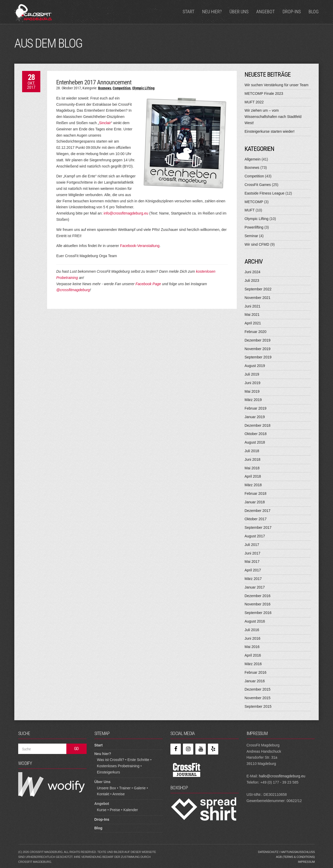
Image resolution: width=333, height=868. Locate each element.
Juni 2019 (252, 383)
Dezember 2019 (258, 340)
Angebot (265, 12)
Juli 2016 (252, 630)
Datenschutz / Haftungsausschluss (286, 852)
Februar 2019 (255, 408)
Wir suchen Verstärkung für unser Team (277, 85)
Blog (314, 12)
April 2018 (253, 476)
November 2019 (258, 349)
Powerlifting (254, 227)
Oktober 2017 (256, 519)
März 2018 (253, 485)
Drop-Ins (292, 12)
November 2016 (258, 604)
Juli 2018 (252, 451)
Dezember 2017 (258, 511)
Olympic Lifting (143, 88)
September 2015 (258, 706)
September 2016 (258, 613)
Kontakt (103, 794)
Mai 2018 (252, 468)
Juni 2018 (252, 459)
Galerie (140, 788)
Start (188, 12)
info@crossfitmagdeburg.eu (126, 213)
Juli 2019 (252, 374)
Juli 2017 (252, 545)
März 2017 (253, 579)
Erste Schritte (138, 760)
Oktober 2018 (256, 434)
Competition (122, 88)
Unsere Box (107, 788)
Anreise (119, 794)
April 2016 (253, 655)
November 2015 (258, 698)
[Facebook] (176, 749)
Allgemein (252, 159)
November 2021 (258, 298)
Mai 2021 (252, 315)
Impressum (306, 862)
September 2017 (258, 528)
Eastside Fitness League (264, 193)
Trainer (125, 788)
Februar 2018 (255, 493)
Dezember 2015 (258, 689)
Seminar (251, 236)
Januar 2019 (255, 417)
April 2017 (253, 570)
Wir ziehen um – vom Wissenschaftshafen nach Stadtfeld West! (273, 117)
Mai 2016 (252, 647)
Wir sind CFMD (257, 244)
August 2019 (255, 366)
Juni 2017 (252, 553)
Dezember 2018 (258, 425)
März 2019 (253, 400)
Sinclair (105, 123)
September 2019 (258, 357)
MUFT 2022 (254, 102)
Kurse (102, 810)
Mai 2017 (252, 562)
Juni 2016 (252, 638)
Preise (115, 810)
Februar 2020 (255, 332)
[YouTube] (201, 749)
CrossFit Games (258, 185)
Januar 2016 (255, 681)
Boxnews (105, 88)
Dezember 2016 (258, 596)
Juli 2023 (252, 281)
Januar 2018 (255, 502)
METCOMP (254, 202)
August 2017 (255, 536)
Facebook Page (148, 284)
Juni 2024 (252, 272)
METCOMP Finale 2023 (264, 94)
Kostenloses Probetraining (118, 766)
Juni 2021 (252, 306)
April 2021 (253, 323)
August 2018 (255, 442)
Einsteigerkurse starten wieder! (270, 131)
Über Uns (239, 12)
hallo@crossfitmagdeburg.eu (282, 776)
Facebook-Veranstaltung (140, 246)
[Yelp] (213, 749)
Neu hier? (212, 12)
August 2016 (255, 621)
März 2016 (253, 664)
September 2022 (258, 289)
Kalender (131, 810)
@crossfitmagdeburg (73, 290)
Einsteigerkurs (109, 772)
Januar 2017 (255, 587)
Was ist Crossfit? (111, 760)
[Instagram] (188, 749)
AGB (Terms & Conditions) (295, 857)
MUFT (250, 210)
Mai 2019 (252, 391)
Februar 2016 (255, 672)
